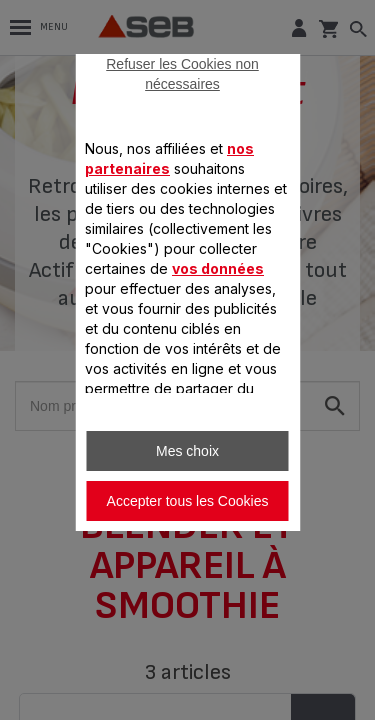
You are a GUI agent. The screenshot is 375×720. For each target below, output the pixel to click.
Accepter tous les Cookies (188, 501)
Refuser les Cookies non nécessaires (182, 74)
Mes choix (187, 451)
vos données (218, 268)
